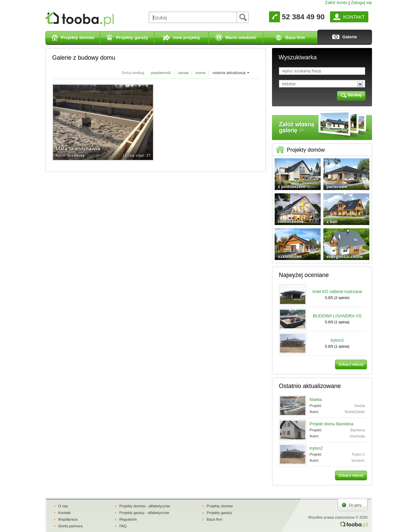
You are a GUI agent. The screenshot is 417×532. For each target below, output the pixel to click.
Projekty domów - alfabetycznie (145, 506)
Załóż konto (336, 2)
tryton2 (337, 340)
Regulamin (128, 519)
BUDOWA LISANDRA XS (337, 316)
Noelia (316, 399)
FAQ (123, 526)
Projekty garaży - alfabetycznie (144, 513)
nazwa (183, 73)
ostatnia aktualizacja (229, 73)
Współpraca (68, 519)
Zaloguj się (361, 2)
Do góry (355, 505)
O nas (63, 506)
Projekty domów (220, 506)
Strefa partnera (70, 526)
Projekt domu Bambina (332, 424)
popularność (161, 73)
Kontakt (64, 513)
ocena (200, 73)
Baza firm (214, 519)
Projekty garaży (219, 513)
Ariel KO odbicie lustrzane (337, 291)
